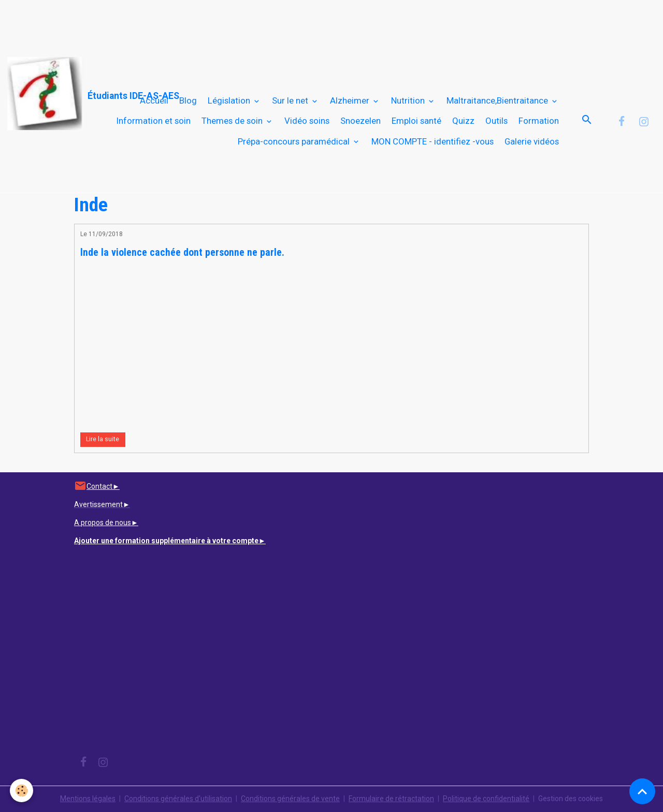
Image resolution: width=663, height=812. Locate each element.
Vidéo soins (307, 121)
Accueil (154, 100)
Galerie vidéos (532, 141)
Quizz (463, 121)
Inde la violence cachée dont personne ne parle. (182, 252)
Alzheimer (351, 100)
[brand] (55, 94)
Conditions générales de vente (290, 799)
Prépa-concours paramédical (295, 141)
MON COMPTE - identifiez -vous (433, 141)
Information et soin (154, 121)
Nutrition (409, 100)
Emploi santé (416, 121)
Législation (230, 100)
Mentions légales (88, 799)
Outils (496, 121)
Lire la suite (103, 439)
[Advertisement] (189, 23)
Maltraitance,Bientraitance (498, 100)
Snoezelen (361, 121)
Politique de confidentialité (486, 799)
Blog (188, 100)
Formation (539, 121)
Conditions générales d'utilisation (178, 799)
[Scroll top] (642, 791)
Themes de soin (233, 121)
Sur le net (291, 100)
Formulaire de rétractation (391, 799)
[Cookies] (22, 791)
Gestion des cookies (571, 799)
